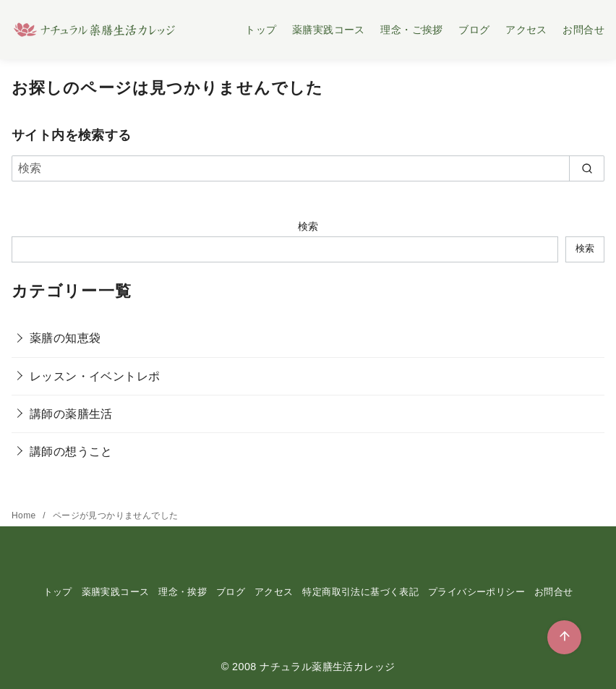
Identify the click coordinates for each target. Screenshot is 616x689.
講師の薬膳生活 (71, 414)
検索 (308, 226)
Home (25, 515)
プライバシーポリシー (476, 592)
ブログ (474, 30)
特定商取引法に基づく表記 (360, 592)
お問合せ (583, 30)
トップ (261, 30)
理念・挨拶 (183, 592)
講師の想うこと (71, 452)
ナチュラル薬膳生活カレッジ (327, 667)
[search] (587, 168)
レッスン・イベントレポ (95, 376)
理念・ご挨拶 (411, 30)
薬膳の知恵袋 (65, 338)
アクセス (526, 30)
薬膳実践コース (329, 30)
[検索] (308, 168)
